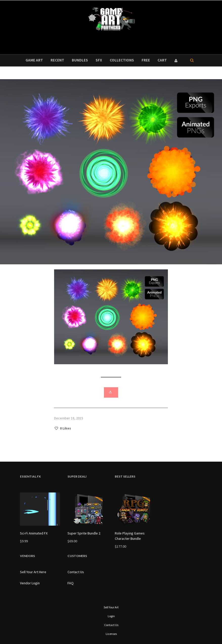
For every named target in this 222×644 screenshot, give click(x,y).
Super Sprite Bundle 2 (84, 533)
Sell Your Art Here (33, 572)
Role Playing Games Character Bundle (130, 536)
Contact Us (76, 572)
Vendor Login (30, 583)
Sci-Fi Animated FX (34, 533)
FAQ (71, 583)
